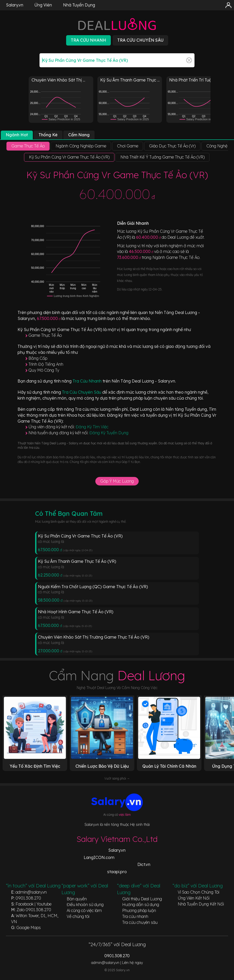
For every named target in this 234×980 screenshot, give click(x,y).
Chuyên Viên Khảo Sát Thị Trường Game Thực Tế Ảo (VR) (94, 637)
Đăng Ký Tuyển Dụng (109, 433)
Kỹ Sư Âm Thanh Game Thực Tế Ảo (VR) (77, 561)
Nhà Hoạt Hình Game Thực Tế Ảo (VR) (76, 612)
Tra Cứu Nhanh (88, 381)
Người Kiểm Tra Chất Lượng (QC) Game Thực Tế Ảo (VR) (93, 587)
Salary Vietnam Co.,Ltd (117, 839)
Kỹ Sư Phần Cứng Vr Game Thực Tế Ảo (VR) (80, 536)
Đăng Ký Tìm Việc (92, 427)
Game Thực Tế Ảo (45, 335)
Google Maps (29, 927)
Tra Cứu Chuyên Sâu (82, 392)
